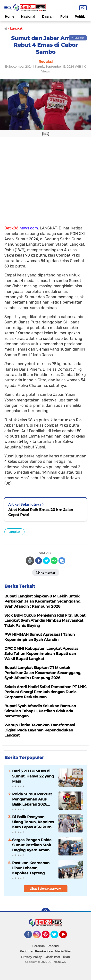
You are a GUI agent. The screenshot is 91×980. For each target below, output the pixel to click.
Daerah (48, 16)
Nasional (28, 16)
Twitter (57, 937)
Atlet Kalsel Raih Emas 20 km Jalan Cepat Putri (41, 512)
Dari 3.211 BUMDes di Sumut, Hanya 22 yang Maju (33, 776)
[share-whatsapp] (54, 561)
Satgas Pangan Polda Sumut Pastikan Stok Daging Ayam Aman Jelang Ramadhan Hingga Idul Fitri (32, 845)
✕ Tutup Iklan (78, 38)
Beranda (38, 946)
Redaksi (53, 946)
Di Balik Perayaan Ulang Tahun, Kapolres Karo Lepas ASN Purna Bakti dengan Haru (33, 822)
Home (10, 16)
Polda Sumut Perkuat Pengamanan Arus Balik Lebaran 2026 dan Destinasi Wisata (32, 799)
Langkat (14, 532)
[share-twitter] (46, 561)
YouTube (66, 937)
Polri (64, 16)
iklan (66, 957)
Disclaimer (52, 957)
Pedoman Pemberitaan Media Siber (46, 951)
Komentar (46, 572)
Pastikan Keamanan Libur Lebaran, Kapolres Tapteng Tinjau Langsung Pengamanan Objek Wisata (31, 868)
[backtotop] (46, 912)
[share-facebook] (39, 561)
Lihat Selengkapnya (45, 889)
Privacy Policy (31, 957)
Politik (80, 16)
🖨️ (30, 561)
